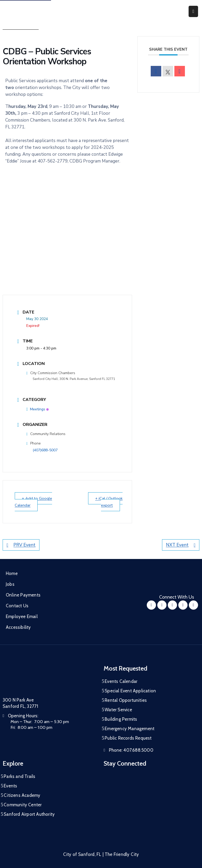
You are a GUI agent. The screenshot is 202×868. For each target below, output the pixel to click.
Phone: (131, 750)
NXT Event (181, 545)
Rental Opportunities (126, 700)
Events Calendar (121, 681)
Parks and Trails (19, 776)
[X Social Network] (168, 71)
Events (10, 786)
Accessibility (18, 627)
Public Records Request (128, 738)
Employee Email (22, 616)
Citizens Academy (22, 795)
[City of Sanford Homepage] (42, 678)
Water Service (118, 710)
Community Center (23, 805)
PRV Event (21, 545)
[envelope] (180, 71)
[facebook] (156, 71)
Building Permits (121, 719)
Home (12, 573)
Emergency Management (130, 729)
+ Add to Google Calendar (34, 502)
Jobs (10, 584)
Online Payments (23, 595)
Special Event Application (130, 691)
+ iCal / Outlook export (109, 502)
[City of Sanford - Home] (30, 11)
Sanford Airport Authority (29, 814)
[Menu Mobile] (193, 11)
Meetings (37, 409)
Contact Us (17, 606)
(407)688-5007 (45, 450)
